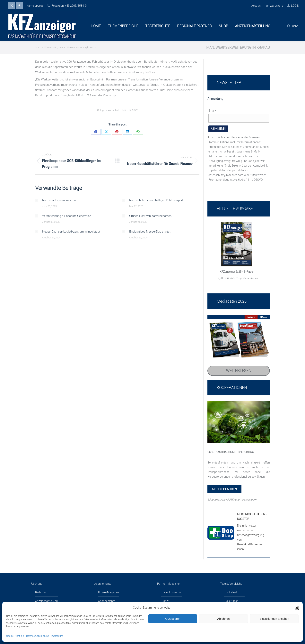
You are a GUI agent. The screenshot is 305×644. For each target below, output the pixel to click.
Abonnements (103, 584)
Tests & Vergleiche (231, 584)
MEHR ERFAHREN (224, 489)
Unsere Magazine (109, 592)
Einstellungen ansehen (274, 619)
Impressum (57, 636)
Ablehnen (223, 619)
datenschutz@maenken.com (226, 175)
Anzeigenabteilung (46, 601)
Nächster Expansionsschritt (60, 200)
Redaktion (41, 592)
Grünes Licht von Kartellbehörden (150, 216)
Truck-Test (231, 592)
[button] (297, 608)
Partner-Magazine (168, 584)
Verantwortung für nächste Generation (67, 216)
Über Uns (37, 584)
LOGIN (293, 6)
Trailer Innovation (172, 592)
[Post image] (37, 200)
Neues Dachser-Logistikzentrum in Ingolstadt (71, 232)
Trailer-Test (231, 601)
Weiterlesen (239, 371)
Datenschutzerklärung (38, 636)
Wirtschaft (114, 110)
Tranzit (165, 601)
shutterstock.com (246, 500)
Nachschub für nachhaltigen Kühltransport (156, 200)
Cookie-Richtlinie (15, 636)
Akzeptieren (173, 619)
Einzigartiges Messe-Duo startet (150, 232)
